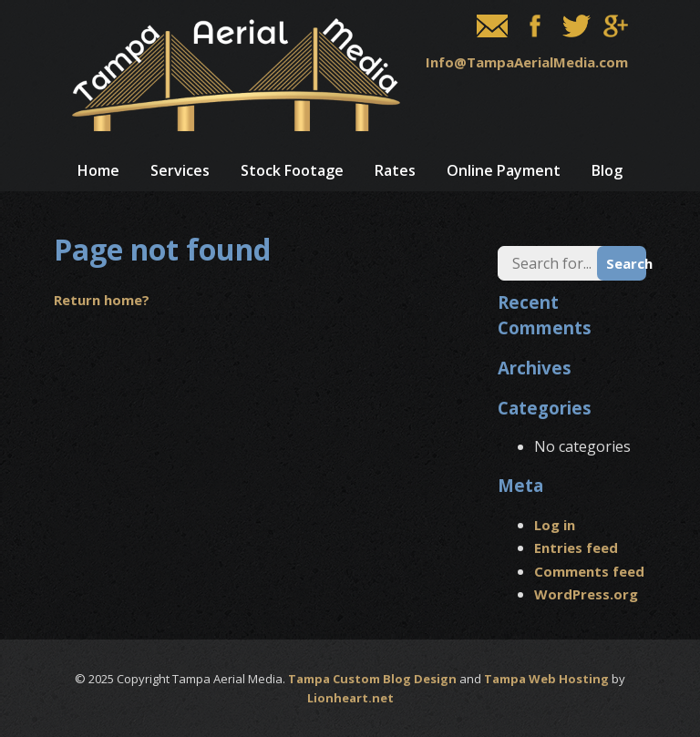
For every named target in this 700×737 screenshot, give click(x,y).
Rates (395, 170)
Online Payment (504, 170)
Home (98, 170)
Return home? (102, 300)
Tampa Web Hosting (546, 679)
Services (180, 170)
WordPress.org (586, 594)
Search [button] (626, 263)
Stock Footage (292, 170)
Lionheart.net (350, 698)
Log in (555, 525)
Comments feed (589, 571)
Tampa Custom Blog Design (372, 679)
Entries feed (576, 548)
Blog (607, 170)
